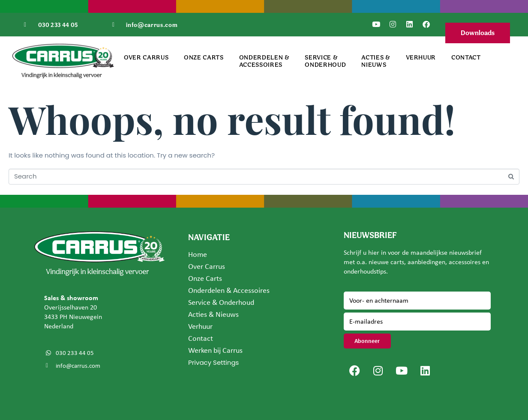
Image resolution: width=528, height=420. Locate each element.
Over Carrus (146, 57)
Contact (466, 57)
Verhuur (421, 57)
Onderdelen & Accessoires (264, 61)
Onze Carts (204, 57)
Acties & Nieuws (376, 61)
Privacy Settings (213, 362)
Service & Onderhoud (325, 61)
